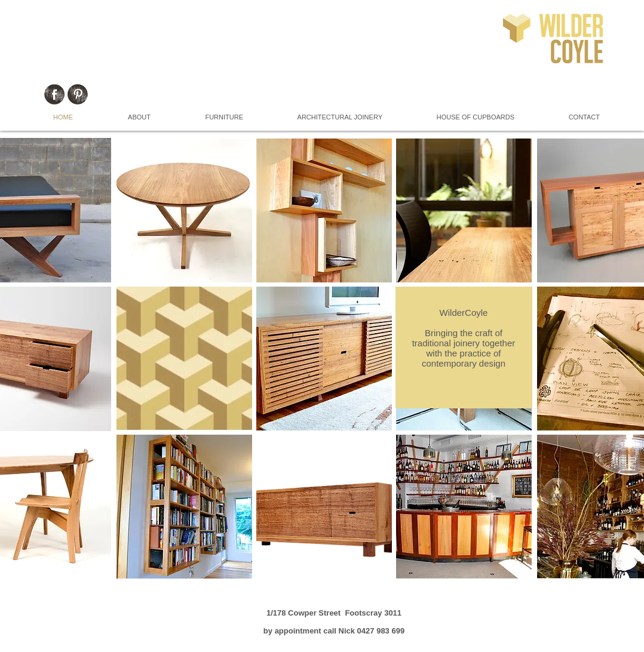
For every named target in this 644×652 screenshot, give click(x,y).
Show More (324, 587)
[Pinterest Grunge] (78, 94)
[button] (184, 210)
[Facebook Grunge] (54, 94)
